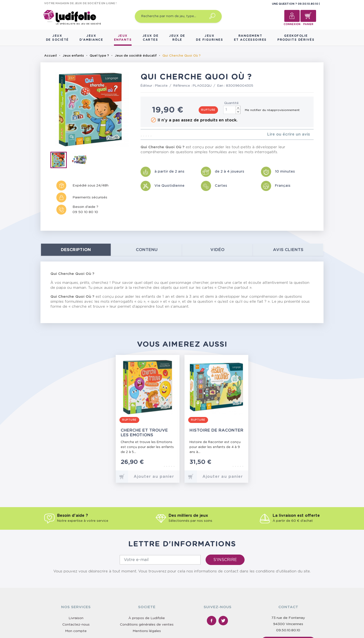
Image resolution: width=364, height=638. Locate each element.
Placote (161, 86)
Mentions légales (147, 631)
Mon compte (76, 631)
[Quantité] (232, 110)
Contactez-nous (76, 625)
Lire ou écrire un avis (289, 134)
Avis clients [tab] (288, 250)
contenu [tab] (147, 250)
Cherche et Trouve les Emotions (144, 433)
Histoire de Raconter (216, 430)
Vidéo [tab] (217, 250)
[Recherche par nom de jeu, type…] (178, 16)
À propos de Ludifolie (147, 618)
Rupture (208, 110)
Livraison (76, 618)
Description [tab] (76, 250)
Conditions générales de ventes (147, 625)
